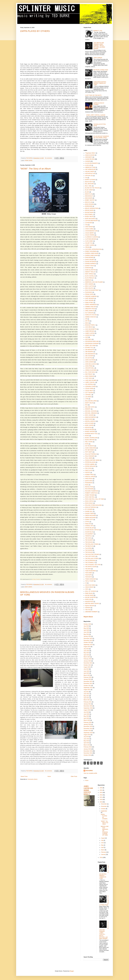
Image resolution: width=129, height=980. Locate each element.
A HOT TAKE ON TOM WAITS (93, 95)
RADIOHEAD (89, 483)
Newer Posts (24, 776)
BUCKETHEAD (89, 212)
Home (49, 776)
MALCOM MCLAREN (91, 401)
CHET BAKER (89, 227)
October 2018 (87, 755)
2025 (101, 788)
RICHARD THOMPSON (92, 491)
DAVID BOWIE (89, 257)
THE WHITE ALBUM (91, 567)
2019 (101, 802)
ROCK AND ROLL (90, 497)
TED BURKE (89, 771)
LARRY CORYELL (90, 382)
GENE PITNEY (89, 303)
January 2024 (87, 636)
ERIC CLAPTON (90, 286)
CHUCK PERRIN (90, 235)
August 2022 (87, 667)
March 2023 (87, 657)
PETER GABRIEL (90, 464)
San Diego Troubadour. (36, 579)
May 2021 (86, 696)
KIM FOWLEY (89, 374)
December (104, 804)
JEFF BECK (88, 339)
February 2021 (88, 702)
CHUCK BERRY (90, 233)
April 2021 (86, 698)
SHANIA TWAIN (89, 513)
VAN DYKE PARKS (90, 585)
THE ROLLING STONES (92, 544)
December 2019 (88, 726)
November (104, 806)
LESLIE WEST (89, 391)
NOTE (87, 444)
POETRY (88, 472)
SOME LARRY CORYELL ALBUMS (96, 115)
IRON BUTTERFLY (90, 325)
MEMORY (88, 409)
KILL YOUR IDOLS (90, 372)
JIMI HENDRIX (89, 352)
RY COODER (89, 509)
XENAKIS (88, 608)
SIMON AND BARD (90, 518)
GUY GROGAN (89, 313)
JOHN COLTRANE (90, 360)
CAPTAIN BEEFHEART (92, 221)
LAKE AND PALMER (91, 380)
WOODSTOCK (89, 602)
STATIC (87, 522)
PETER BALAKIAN (90, 462)
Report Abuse (88, 617)
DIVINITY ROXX (90, 266)
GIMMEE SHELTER (91, 307)
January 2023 (87, 661)
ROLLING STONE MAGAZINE (93, 505)
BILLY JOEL (88, 186)
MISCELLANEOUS (90, 421)
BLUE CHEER (89, 190)
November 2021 (88, 683)
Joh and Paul (89, 358)
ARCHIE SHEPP (90, 172)
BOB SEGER (89, 198)
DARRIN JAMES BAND (92, 255)
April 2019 (86, 743)
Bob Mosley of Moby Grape (101, 70)
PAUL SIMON (89, 458)
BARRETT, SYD (98, 31)
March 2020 (87, 720)
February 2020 (88, 722)
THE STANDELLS (90, 563)
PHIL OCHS (88, 468)
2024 (101, 790)
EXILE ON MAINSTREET (92, 290)
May (102, 845)
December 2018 (88, 751)
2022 (101, 795)
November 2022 (88, 663)
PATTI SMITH (89, 452)
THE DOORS (89, 550)
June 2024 (86, 632)
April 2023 (86, 655)
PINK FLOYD (89, 470)
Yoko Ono (88, 610)
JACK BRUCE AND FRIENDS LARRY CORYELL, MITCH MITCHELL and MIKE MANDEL (99, 46)
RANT (87, 485)
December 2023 (88, 638)
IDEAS (87, 323)
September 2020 (88, 708)
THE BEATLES (89, 546)
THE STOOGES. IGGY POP (93, 565)
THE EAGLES (89, 542)
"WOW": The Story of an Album (35, 169)
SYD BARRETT (89, 534)
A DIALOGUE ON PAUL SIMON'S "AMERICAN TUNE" (100, 83)
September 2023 (88, 645)
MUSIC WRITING (90, 440)
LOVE (87, 399)
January (103, 854)
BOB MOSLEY (89, 196)
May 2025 (86, 628)
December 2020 (88, 706)
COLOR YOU (89, 243)
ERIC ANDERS (89, 284)
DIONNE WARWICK (91, 264)
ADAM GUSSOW (90, 155)
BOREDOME (89, 206)
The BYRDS (88, 548)
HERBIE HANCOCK (91, 317)
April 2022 (86, 673)
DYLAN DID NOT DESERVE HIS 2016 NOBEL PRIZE (101, 137)
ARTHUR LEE (89, 176)
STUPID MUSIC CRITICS (92, 530)
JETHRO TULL (89, 348)
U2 (86, 583)
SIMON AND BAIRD (91, 515)
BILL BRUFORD (90, 184)
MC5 (86, 405)
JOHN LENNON (98, 58)
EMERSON (88, 280)
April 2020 (86, 718)
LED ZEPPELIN (89, 384)
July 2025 (86, 626)
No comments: (49, 158)
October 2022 (87, 665)
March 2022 (87, 675)
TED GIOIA (88, 538)
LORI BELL (88, 395)
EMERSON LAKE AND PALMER (94, 282)
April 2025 (86, 630)
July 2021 (86, 692)
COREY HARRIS (90, 245)
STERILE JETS (89, 526)
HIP (86, 319)
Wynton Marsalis (90, 606)
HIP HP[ (87, 321)
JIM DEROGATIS (90, 350)
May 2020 (86, 716)
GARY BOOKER (90, 298)
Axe (86, 178)
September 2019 (88, 733)
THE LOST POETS (90, 556)
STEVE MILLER (89, 528)
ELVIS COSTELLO (90, 276)
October (103, 809)
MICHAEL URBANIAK (91, 413)
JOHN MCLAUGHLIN (91, 364)
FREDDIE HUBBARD (91, 296)
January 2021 (87, 704)
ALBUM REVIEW (90, 159)
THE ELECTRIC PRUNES (92, 554)
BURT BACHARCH (90, 219)
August (103, 838)
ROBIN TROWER (90, 495)
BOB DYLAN (89, 194)
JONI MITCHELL (90, 368)
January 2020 (87, 724)
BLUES (87, 192)
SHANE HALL (89, 511)
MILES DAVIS (89, 419)
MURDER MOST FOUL (92, 434)
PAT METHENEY (90, 450)
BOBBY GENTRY (90, 200)
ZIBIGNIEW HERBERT (91, 612)
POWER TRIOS (89, 475)
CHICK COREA (89, 229)
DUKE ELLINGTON (90, 270)
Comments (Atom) (32, 779)
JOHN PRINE (89, 366)
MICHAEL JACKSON (91, 411)
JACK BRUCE (89, 327)
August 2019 (87, 735)
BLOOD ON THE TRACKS (92, 188)
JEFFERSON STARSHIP (92, 344)
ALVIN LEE (88, 165)
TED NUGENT (89, 540)
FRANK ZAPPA (29, 160)
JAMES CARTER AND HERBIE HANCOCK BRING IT (88, 790)
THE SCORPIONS (90, 561)
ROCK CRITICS (89, 501)
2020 (101, 800)
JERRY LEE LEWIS (91, 346)
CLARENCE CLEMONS (92, 237)
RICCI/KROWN (89, 489)
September (104, 811)
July (102, 840)
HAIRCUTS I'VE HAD (91, 315)
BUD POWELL (89, 214)
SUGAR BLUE (89, 532)
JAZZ (87, 337)
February (104, 852)
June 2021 (86, 694)
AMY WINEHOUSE (90, 169)
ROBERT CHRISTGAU (91, 493)
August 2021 (87, 690)
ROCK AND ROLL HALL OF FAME (95, 499)
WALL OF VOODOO (91, 591)
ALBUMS (88, 161)
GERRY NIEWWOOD (91, 305)
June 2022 (86, 671)
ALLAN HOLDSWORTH (92, 163)
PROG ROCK (89, 479)
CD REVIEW (89, 223)
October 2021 (87, 686)
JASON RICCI (89, 335)
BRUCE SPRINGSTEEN (92, 208)
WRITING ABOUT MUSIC (92, 604)
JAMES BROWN (90, 331)
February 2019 (88, 747)
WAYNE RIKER (89, 595)
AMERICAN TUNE (90, 167)
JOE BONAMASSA (90, 354)
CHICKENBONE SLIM (91, 231)
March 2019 (87, 745)
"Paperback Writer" (90, 153)
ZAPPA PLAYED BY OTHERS (35, 31)
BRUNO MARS (89, 210)
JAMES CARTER (90, 333)
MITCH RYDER (89, 423)
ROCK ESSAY (89, 503)
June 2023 (86, 651)
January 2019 (87, 749)
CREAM (87, 247)
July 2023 (86, 649)
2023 (101, 793)
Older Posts (74, 776)
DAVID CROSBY (90, 260)
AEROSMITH (89, 157)
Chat (86, 225)
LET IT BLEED (89, 393)
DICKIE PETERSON (91, 262)
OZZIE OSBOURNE (91, 448)
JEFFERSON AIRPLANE (92, 341)
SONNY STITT (89, 520)
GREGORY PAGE (90, 309)
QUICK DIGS (89, 481)
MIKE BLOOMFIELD (91, 417)
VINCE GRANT (89, 587)
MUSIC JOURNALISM (91, 438)
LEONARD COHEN (90, 387)
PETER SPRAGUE (90, 466)
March (103, 850)
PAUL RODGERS (90, 456)
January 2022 (87, 679)
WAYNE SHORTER (90, 597)
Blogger (72, 971)
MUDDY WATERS (90, 432)
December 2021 (88, 681)
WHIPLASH (88, 599)
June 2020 (86, 714)
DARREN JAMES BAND (92, 253)
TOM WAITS (89, 577)
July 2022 (86, 669)
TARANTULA (89, 536)
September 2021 (88, 688)
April (102, 847)
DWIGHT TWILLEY (90, 272)
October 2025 (87, 624)
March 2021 (87, 700)
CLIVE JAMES (89, 241)
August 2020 (87, 710)
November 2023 (88, 640)
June (103, 843)
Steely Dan (88, 524)
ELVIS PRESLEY (90, 278)
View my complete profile (90, 773)
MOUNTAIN (88, 427)
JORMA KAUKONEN (91, 370)
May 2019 (86, 741)
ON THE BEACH (90, 446)
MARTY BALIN (89, 403)
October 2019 (87, 731)
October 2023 (87, 642)
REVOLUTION (89, 487)
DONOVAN (88, 268)
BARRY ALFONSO (90, 180)
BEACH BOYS (89, 182)
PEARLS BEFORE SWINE (92, 460)
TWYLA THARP (89, 581)
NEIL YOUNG (89, 442)
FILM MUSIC (89, 292)
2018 (101, 857)
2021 (101, 797)
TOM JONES (89, 573)
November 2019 (88, 729)
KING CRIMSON (90, 376)
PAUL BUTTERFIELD (91, 454)
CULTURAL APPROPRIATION (93, 249)
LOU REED (88, 397)
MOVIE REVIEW (90, 429)
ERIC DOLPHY (89, 288)
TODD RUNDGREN (91, 571)
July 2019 (86, 737)
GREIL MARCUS (90, 311)
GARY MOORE (89, 300)
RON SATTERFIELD (91, 507)
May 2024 (86, 634)
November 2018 (88, 753)
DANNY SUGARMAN (91, 251)
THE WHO (88, 569)
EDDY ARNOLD (89, 274)
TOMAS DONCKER (91, 579)
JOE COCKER (89, 356)
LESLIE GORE (89, 389)
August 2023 (87, 647)
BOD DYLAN (89, 202)
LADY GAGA (89, 378)
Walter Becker (89, 593)
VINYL (87, 589)
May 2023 (86, 653)
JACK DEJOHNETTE (91, 329)
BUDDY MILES (89, 217)
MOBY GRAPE (28, 587)
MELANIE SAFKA (90, 407)
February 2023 (88, 659)
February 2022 (88, 677)
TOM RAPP (88, 575)
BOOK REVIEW (89, 204)
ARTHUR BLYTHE (90, 174)
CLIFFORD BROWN (91, 239)
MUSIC (87, 436)
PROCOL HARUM (90, 477)
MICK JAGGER (89, 415)
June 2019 (86, 739)
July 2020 (86, 712)
